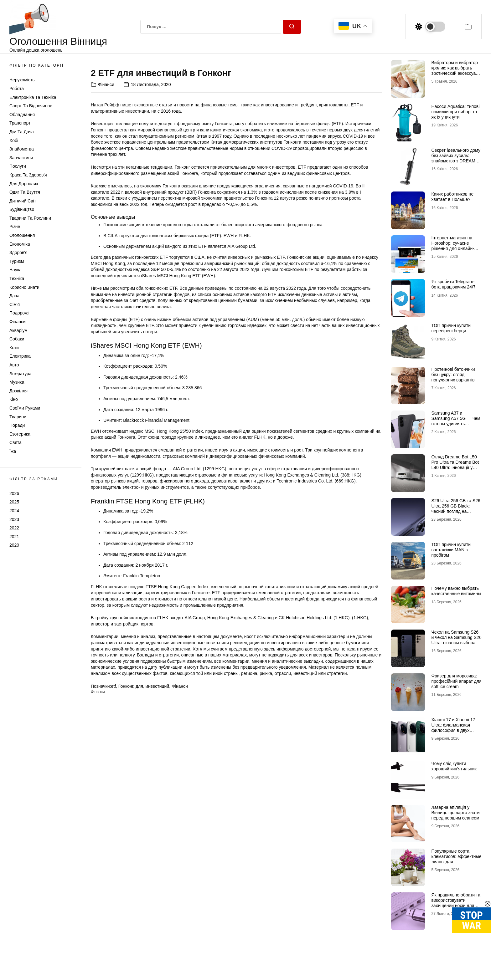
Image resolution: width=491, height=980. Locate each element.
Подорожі (19, 313)
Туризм (17, 261)
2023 (14, 519)
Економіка (20, 244)
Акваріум (18, 330)
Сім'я (15, 304)
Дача (14, 296)
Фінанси (18, 322)
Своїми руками (25, 408)
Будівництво (22, 209)
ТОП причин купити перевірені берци (451, 328)
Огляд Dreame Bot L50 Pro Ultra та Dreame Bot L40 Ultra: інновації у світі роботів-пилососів (455, 465)
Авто (14, 365)
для (139, 850)
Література (21, 374)
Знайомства (22, 149)
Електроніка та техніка (33, 97)
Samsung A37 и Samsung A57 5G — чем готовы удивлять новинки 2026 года (456, 421)
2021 (14, 537)
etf (113, 850)
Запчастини (21, 158)
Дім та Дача (22, 132)
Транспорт (20, 123)
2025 (14, 502)
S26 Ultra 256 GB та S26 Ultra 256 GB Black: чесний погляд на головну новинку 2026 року (456, 511)
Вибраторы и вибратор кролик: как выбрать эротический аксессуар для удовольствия (455, 70)
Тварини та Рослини (30, 218)
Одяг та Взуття (25, 192)
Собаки (17, 339)
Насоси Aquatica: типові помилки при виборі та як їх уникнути (455, 112)
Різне (15, 227)
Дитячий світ (23, 201)
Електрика (20, 356)
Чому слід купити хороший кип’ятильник (454, 766)
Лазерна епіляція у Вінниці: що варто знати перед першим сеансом (455, 813)
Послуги (18, 166)
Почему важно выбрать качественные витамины (456, 591)
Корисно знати (24, 287)
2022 (14, 528)
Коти (14, 348)
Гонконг (126, 850)
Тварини (18, 417)
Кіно (14, 399)
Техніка (17, 278)
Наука (16, 270)
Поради (17, 425)
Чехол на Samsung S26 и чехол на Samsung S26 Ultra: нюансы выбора (456, 637)
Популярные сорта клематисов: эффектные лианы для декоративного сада (456, 859)
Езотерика (20, 434)
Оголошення (22, 235)
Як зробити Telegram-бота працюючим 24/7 (453, 284)
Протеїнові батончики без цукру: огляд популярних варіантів (453, 375)
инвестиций (158, 850)
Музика (17, 382)
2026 (14, 493)
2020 (14, 545)
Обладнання (22, 115)
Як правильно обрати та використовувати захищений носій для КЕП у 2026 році (456, 903)
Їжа (13, 451)
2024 (14, 511)
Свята (16, 442)
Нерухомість (22, 80)
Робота (17, 89)
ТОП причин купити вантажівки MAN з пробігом (451, 550)
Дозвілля (18, 391)
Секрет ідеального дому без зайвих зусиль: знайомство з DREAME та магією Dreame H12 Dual (456, 161)
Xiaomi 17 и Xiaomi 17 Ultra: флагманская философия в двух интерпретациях (453, 727)
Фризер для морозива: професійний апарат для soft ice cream (456, 681)
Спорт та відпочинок (31, 106)
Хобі (14, 140)
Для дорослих (24, 184)
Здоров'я (18, 253)
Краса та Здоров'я (28, 175)
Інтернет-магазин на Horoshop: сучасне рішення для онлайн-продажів (452, 246)
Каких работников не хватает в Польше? (452, 197)
